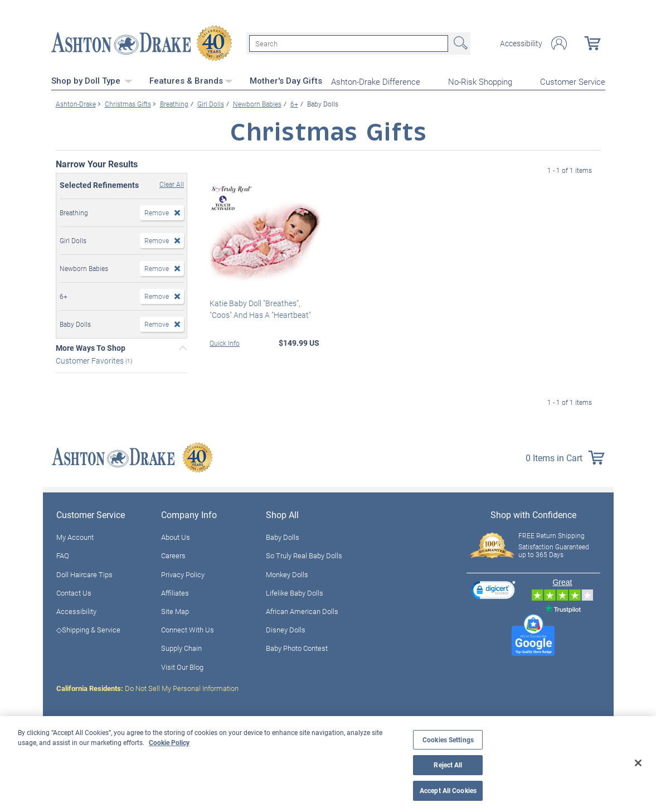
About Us (176, 537)
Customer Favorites (91, 361)
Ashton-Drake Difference (376, 81)
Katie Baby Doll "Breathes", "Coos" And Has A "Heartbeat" (260, 309)
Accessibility (521, 43)
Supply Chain (181, 648)
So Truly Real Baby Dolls (304, 555)
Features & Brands (191, 81)
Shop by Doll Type (92, 81)
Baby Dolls (283, 537)
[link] (493, 591)
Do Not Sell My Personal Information (147, 688)
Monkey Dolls (287, 574)
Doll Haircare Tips (84, 574)
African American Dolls (302, 611)
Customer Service (573, 81)
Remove (157, 212)
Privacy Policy (183, 574)
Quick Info (225, 343)
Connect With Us (188, 630)
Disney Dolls (286, 630)
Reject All (448, 765)
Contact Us (74, 593)
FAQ (63, 555)
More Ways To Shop (91, 348)
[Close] (638, 763)
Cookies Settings (448, 740)
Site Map (175, 611)
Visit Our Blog (182, 667)
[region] (328, 764)
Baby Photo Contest (297, 648)
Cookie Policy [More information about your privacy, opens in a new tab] (169, 742)
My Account (75, 537)
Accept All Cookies (448, 791)
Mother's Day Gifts (286, 81)
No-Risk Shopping (480, 81)
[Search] (349, 43)
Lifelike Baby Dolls (295, 593)
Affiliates (175, 593)
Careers (173, 555)
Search (459, 43)
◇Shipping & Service (88, 630)
